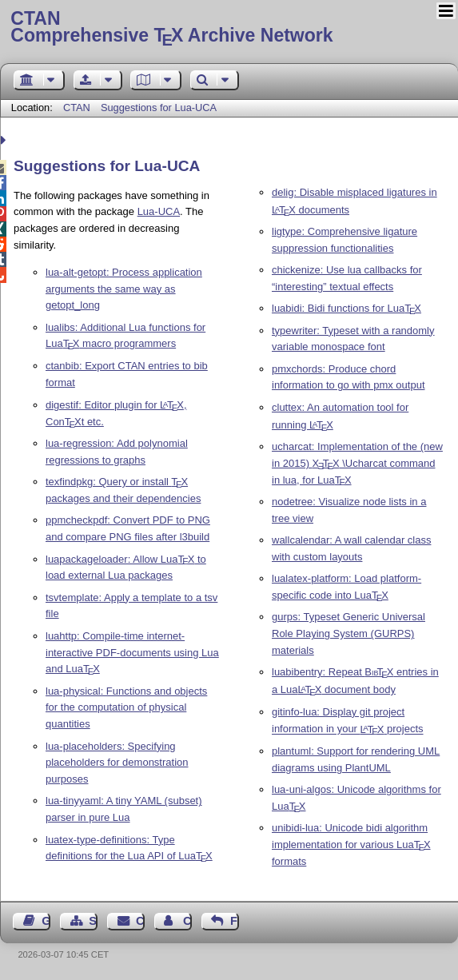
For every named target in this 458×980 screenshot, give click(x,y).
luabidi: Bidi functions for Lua (346, 308)
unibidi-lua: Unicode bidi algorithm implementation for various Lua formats (351, 845)
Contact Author (187, 921)
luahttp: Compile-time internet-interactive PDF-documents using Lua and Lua (132, 653)
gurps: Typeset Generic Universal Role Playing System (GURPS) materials (348, 633)
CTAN (77, 108)
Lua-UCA (159, 211)
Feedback (235, 921)
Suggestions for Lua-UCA (159, 108)
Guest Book (46, 921)
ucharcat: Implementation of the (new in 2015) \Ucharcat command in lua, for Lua (357, 463)
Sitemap (93, 921)
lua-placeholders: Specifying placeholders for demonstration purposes (117, 763)
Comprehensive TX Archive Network (229, 28)
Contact (140, 921)
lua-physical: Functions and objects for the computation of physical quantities (126, 708)
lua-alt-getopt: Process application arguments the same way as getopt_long (124, 289)
